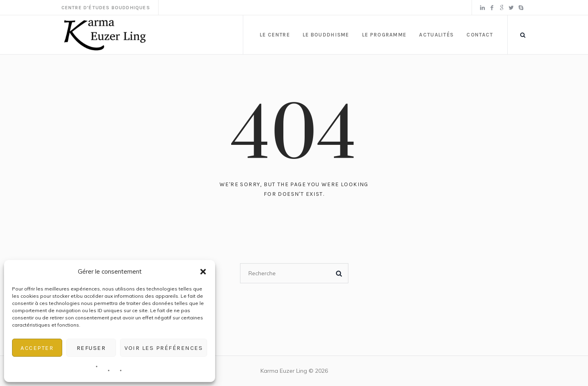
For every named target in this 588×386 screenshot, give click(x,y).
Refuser (91, 348)
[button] (203, 272)
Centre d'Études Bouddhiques (106, 8)
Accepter (37, 348)
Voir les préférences (164, 348)
